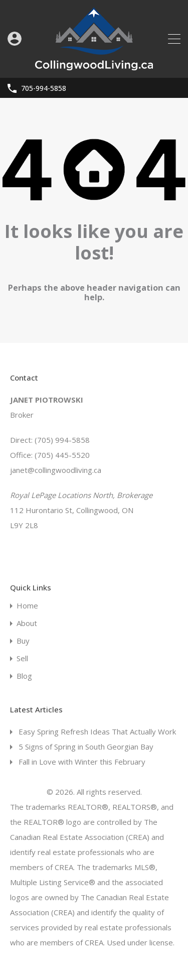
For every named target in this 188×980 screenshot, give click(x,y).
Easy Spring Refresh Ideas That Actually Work (97, 731)
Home (27, 606)
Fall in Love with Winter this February (82, 762)
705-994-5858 (44, 89)
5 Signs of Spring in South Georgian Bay (86, 747)
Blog (24, 676)
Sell (22, 658)
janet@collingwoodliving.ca (56, 470)
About (27, 623)
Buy (23, 641)
